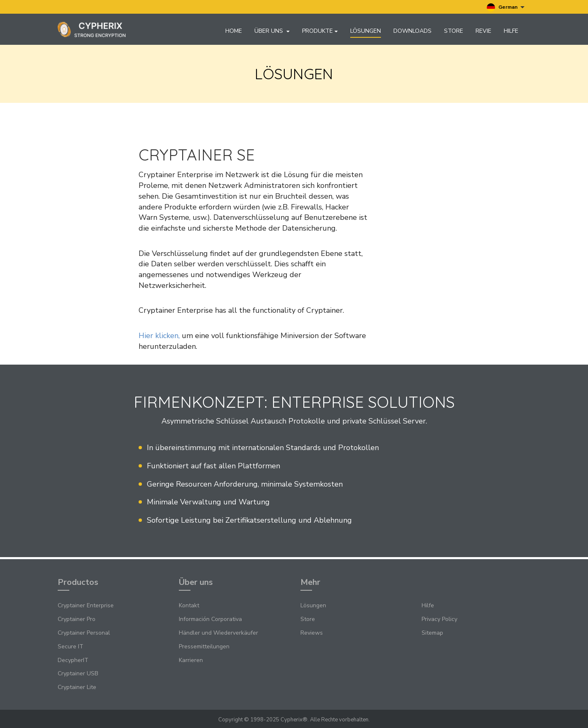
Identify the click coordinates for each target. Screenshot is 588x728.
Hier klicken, (159, 338)
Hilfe (511, 31)
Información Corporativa (210, 620)
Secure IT (71, 647)
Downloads (412, 31)
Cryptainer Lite (77, 688)
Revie (483, 31)
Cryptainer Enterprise (86, 606)
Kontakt (189, 606)
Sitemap (432, 633)
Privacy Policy (439, 620)
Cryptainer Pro (77, 620)
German (506, 7)
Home (234, 31)
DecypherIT (73, 660)
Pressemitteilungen (204, 647)
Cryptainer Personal (84, 633)
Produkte (320, 31)
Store (454, 31)
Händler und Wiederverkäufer (218, 633)
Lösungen (366, 31)
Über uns (272, 31)
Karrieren (191, 660)
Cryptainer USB (78, 674)
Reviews (312, 633)
